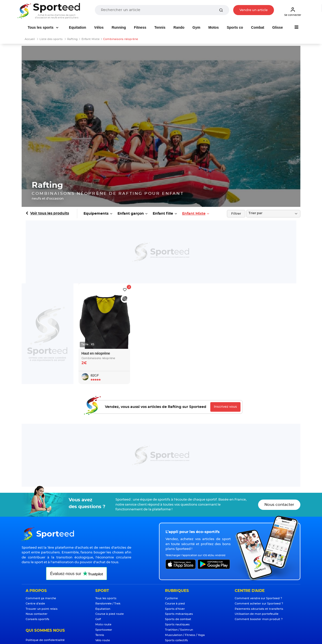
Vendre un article (254, 10)
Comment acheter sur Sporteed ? (259, 604)
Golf (98, 619)
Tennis (160, 27)
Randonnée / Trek (108, 604)
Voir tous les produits (50, 213)
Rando (179, 27)
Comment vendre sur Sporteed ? (258, 598)
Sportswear (104, 630)
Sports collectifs (176, 640)
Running (119, 27)
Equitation (77, 27)
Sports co (235, 27)
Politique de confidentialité (45, 640)
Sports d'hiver (175, 609)
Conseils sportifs (37, 619)
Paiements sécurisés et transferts (259, 609)
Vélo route (103, 640)
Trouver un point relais (42, 609)
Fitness (140, 27)
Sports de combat (178, 619)
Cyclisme (171, 598)
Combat (258, 27)
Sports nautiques (177, 624)
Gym (196, 27)
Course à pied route (110, 614)
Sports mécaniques (179, 614)
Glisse (277, 27)
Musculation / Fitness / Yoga (185, 635)
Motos (213, 27)
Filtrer (236, 214)
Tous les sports (41, 27)
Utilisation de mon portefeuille (257, 614)
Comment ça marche (41, 598)
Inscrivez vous (225, 407)
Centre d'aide (35, 604)
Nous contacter (279, 505)
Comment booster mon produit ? (259, 619)
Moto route (103, 624)
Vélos (99, 27)
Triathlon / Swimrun (179, 630)
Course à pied (175, 604)
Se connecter (293, 12)
